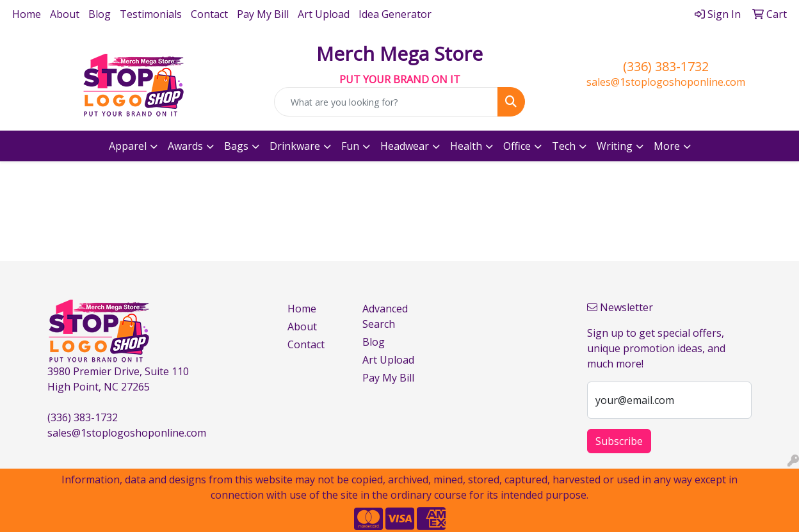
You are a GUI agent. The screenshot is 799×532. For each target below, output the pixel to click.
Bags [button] (236, 146)
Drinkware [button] (295, 146)
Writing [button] (615, 146)
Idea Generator (395, 14)
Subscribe (619, 441)
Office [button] (517, 146)
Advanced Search (385, 316)
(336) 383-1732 (666, 66)
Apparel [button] (128, 146)
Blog (100, 14)
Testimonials (151, 14)
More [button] (667, 146)
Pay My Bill (263, 14)
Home (27, 14)
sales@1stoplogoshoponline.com (666, 82)
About (65, 14)
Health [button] (466, 146)
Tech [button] (564, 146)
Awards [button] (185, 146)
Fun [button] (350, 146)
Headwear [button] (405, 146)
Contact (209, 14)
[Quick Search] (386, 102)
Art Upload (324, 14)
